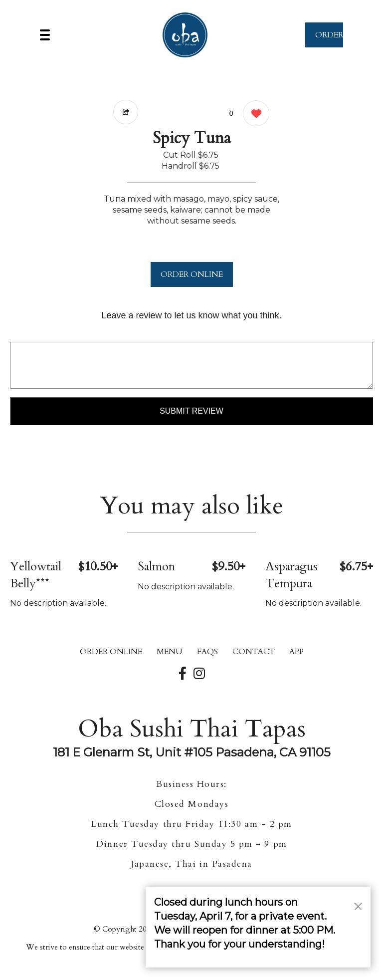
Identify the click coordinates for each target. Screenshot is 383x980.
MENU (170, 652)
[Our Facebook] (183, 674)
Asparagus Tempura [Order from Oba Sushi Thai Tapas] (291, 575)
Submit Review (191, 411)
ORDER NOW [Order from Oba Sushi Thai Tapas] (329, 38)
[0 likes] (254, 115)
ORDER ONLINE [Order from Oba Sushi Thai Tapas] (111, 652)
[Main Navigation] (45, 35)
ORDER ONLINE (192, 274)
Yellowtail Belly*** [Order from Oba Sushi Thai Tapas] (36, 575)
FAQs (207, 652)
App (296, 652)
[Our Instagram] (199, 674)
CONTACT (254, 652)
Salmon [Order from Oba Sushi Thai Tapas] (156, 567)
